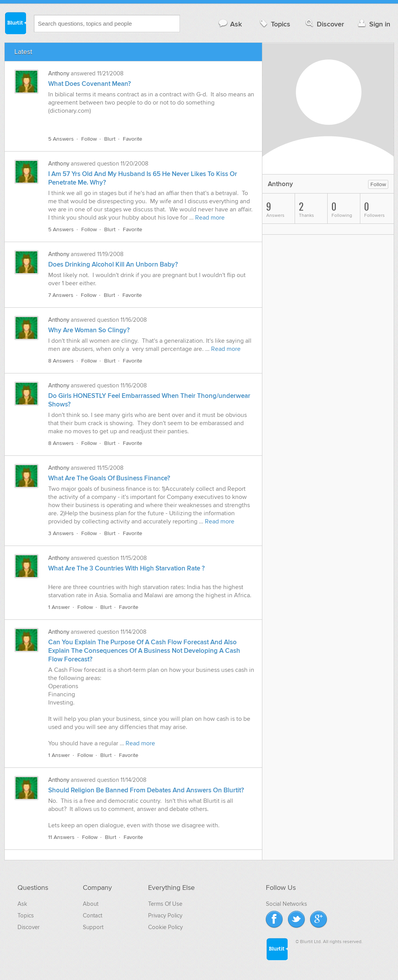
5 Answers (61, 139)
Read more (210, 218)
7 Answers (61, 295)
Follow (89, 139)
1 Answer (59, 607)
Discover (324, 24)
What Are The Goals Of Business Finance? (109, 478)
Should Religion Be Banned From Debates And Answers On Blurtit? (146, 790)
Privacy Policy (165, 915)
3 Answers (61, 533)
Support (93, 927)
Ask (230, 24)
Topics (274, 24)
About (91, 904)
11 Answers (61, 837)
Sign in (373, 24)
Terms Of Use (165, 904)
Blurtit (15, 23)
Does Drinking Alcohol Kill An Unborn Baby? (113, 265)
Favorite (133, 139)
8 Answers (61, 361)
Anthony (59, 73)
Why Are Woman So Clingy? (89, 330)
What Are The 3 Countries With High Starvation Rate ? (127, 568)
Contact (93, 915)
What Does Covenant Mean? (90, 84)
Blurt (110, 139)
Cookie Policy (165, 927)
